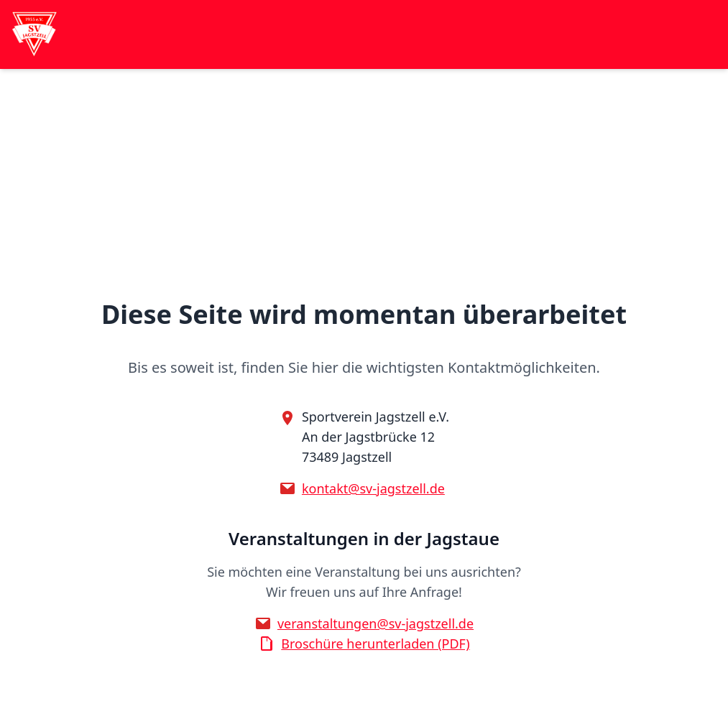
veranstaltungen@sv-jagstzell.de (375, 623)
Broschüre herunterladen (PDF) (375, 644)
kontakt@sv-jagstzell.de (373, 488)
